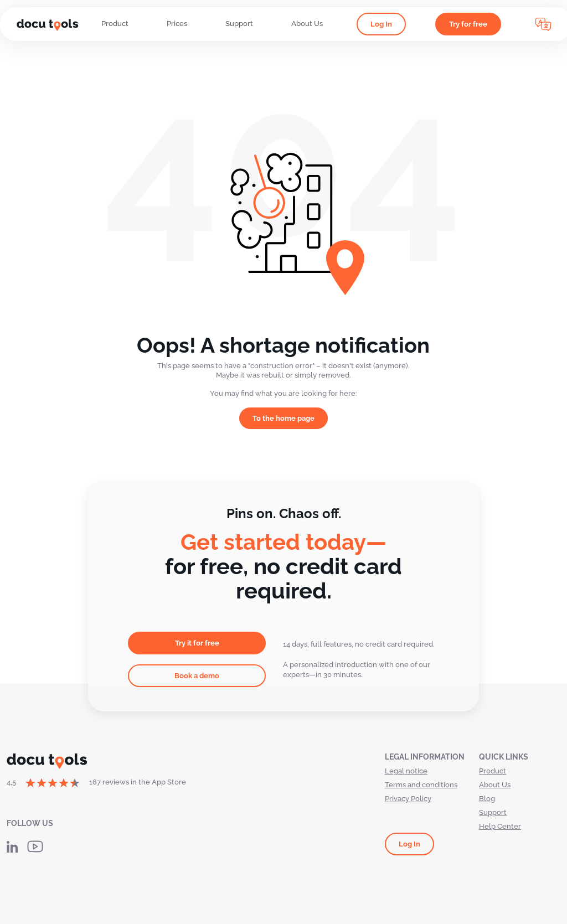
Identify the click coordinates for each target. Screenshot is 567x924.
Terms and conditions (421, 785)
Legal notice (406, 771)
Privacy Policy (408, 799)
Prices (177, 24)
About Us (307, 24)
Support (239, 24)
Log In (381, 24)
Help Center (500, 826)
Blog (487, 799)
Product (115, 24)
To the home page (283, 418)
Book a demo (197, 676)
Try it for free (197, 643)
